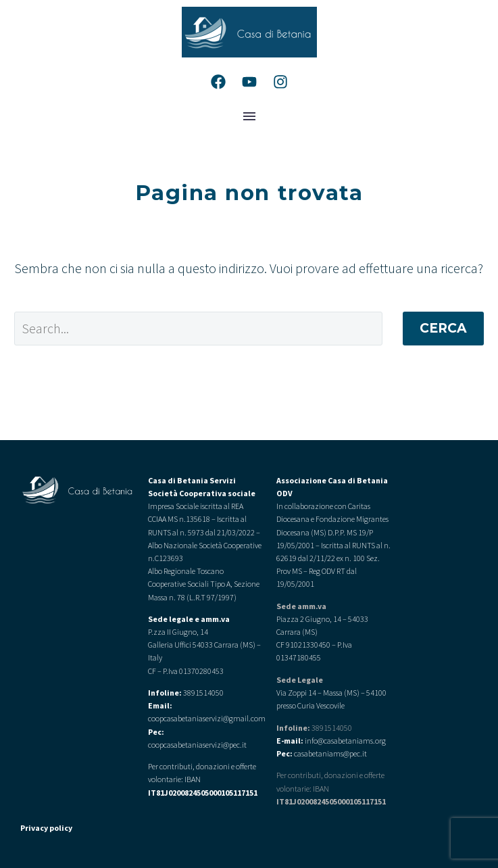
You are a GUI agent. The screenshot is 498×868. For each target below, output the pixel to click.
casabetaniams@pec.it (330, 753)
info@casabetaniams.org (345, 741)
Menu (249, 116)
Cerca (443, 328)
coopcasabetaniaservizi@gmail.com (207, 718)
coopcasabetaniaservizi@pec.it (197, 745)
